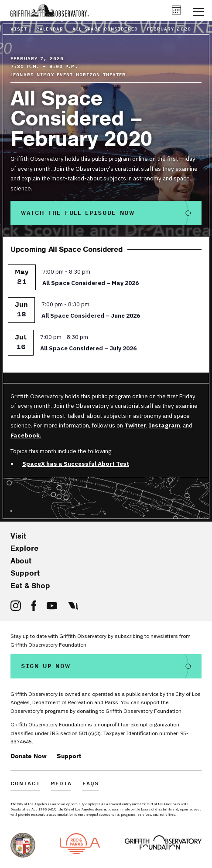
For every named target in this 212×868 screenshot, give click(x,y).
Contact (25, 784)
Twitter (135, 425)
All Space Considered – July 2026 (88, 348)
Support (25, 573)
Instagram (164, 425)
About (21, 561)
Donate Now (29, 756)
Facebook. (26, 435)
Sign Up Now (46, 666)
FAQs (91, 784)
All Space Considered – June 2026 (91, 315)
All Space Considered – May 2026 (91, 283)
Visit (18, 536)
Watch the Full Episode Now (78, 213)
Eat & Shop (30, 586)
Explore (24, 548)
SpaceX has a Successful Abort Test (76, 464)
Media (61, 784)
